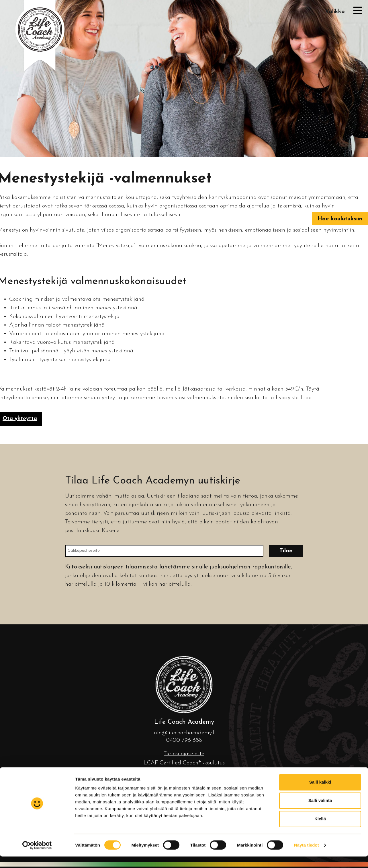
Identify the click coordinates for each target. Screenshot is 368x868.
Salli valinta (320, 511)
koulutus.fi (200, 810)
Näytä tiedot (307, 552)
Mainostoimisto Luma (227, 821)
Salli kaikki (320, 493)
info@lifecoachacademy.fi (184, 733)
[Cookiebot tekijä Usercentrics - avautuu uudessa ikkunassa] (37, 552)
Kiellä (320, 530)
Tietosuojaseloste (184, 754)
